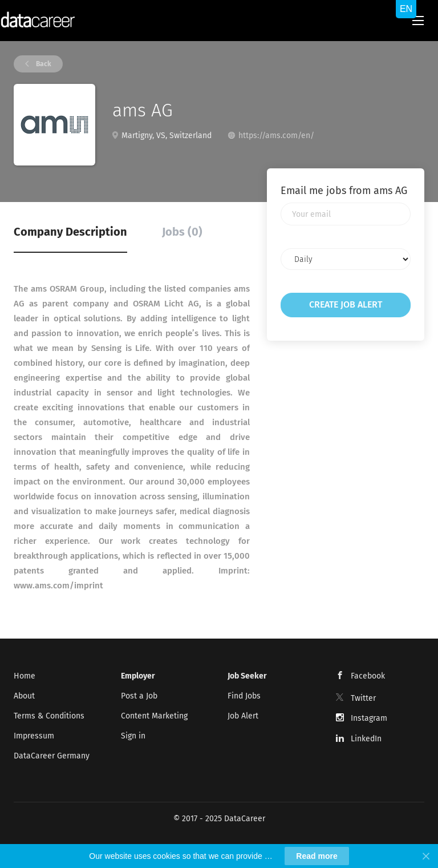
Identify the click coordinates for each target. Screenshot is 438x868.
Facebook (368, 676)
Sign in (133, 736)
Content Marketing (154, 716)
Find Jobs (244, 696)
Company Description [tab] (70, 232)
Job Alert (243, 716)
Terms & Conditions (49, 716)
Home (25, 676)
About (24, 696)
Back (43, 64)
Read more (317, 856)
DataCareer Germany (52, 756)
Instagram (369, 718)
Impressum (34, 736)
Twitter (363, 698)
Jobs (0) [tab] (182, 232)
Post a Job (139, 696)
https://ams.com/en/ (276, 136)
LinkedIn (366, 739)
